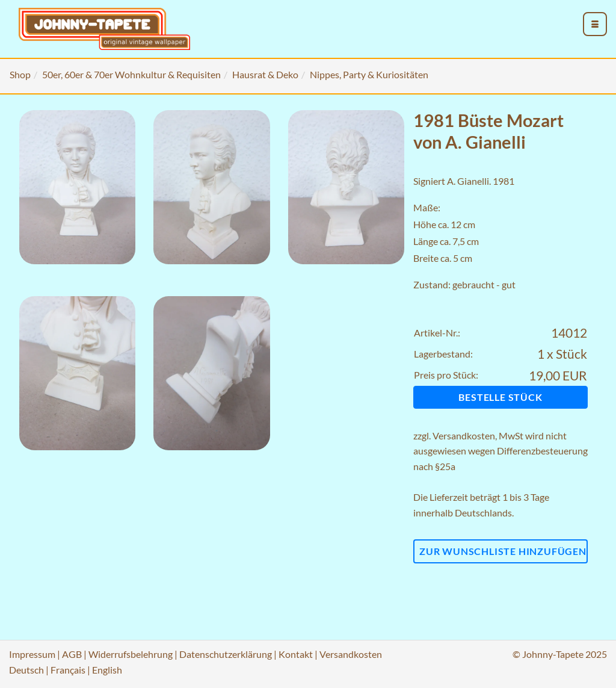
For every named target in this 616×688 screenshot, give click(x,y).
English (107, 670)
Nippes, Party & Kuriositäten (369, 74)
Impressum (32, 654)
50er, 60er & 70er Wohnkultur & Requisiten (131, 74)
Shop (20, 74)
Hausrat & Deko (265, 74)
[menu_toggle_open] (595, 24)
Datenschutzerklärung (226, 654)
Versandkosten (464, 435)
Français (68, 670)
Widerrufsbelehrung (131, 654)
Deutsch (26, 670)
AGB (72, 654)
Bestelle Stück (500, 397)
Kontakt (296, 654)
